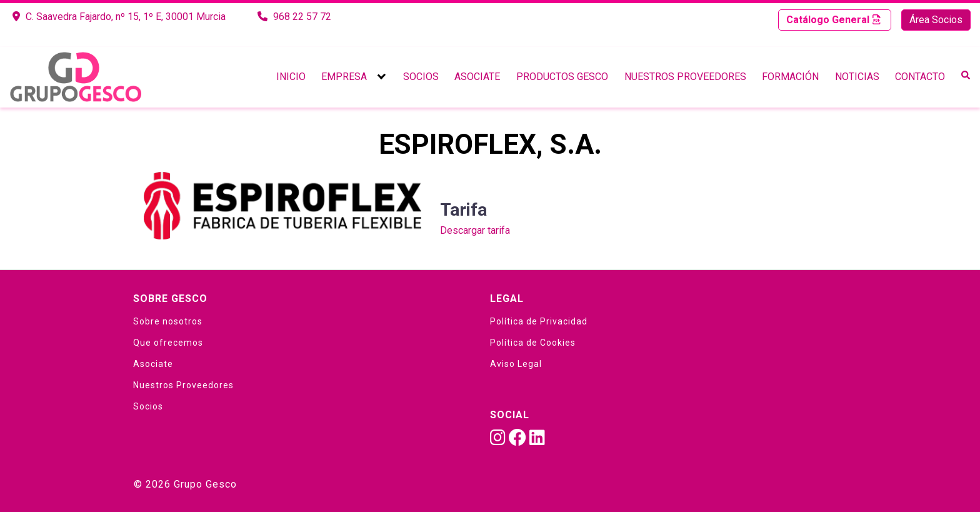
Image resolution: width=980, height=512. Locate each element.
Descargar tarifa (475, 230)
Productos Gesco (562, 77)
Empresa (344, 77)
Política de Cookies (533, 343)
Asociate (477, 77)
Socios (421, 77)
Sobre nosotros (168, 321)
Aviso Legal (516, 364)
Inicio (291, 77)
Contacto (920, 77)
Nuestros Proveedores (685, 77)
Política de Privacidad (539, 321)
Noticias (857, 77)
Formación (790, 77)
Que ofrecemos (168, 343)
